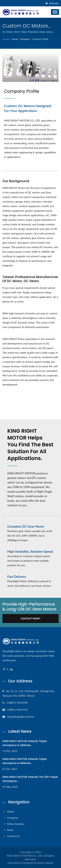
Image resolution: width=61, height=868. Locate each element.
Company (25, 39)
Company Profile (40, 39)
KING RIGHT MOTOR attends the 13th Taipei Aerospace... (30, 779)
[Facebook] (4, 669)
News (10, 830)
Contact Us (13, 836)
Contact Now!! (30, 618)
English (54, 3)
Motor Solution (16, 824)
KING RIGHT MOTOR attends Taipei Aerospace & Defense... (25, 743)
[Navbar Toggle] (55, 12)
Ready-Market (45, 863)
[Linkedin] (12, 669)
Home (15, 39)
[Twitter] (8, 669)
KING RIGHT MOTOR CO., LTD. (25, 856)
